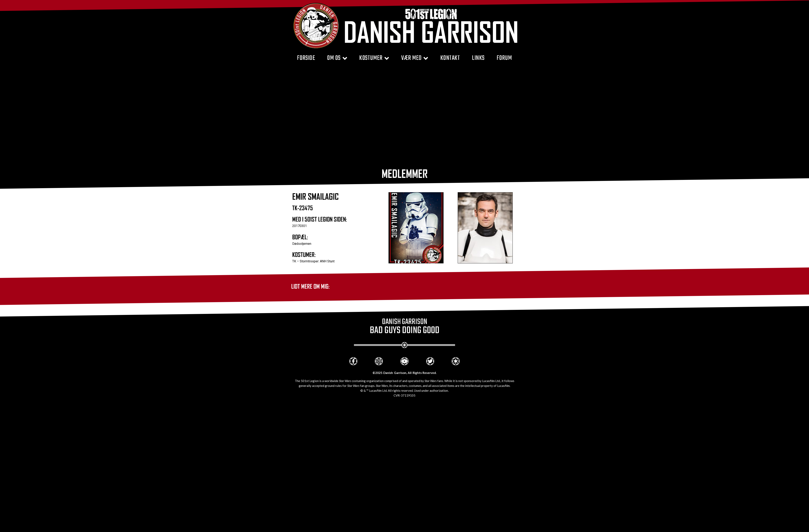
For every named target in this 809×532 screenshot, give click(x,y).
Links (478, 58)
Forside (306, 58)
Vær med (415, 58)
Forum (504, 58)
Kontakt (450, 58)
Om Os (337, 58)
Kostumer (374, 58)
